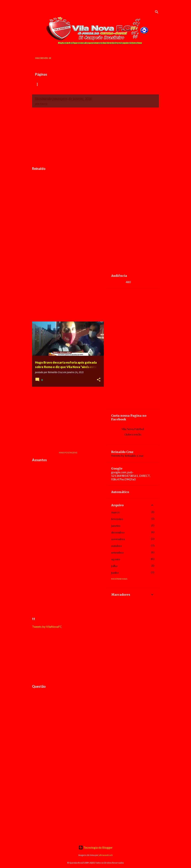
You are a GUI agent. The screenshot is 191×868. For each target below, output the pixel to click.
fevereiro (117, 519)
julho (114, 566)
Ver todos (41, 104)
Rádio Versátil (60, 84)
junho (115, 573)
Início (39, 84)
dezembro (118, 533)
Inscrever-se (43, 58)
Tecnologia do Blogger (96, 847)
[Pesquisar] (157, 12)
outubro (116, 546)
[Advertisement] (95, 137)
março (115, 512)
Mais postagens (68, 453)
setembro (117, 553)
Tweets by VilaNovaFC (47, 627)
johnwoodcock (106, 855)
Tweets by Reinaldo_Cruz (127, 456)
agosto (116, 559)
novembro (118, 539)
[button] (99, 380)
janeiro (116, 526)
